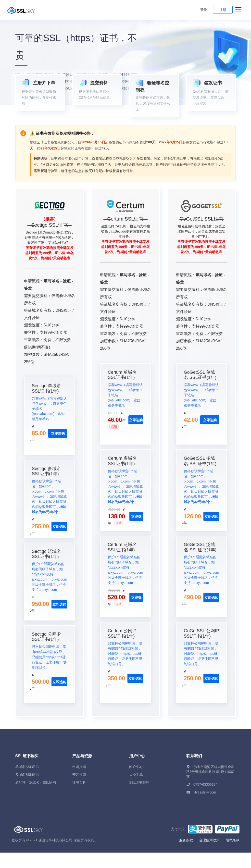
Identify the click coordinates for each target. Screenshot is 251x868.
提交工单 (136, 790)
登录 (203, 10)
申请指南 (79, 782)
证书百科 (79, 798)
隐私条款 (233, 856)
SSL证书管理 (139, 798)
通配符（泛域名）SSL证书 (36, 798)
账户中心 (136, 782)
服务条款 (186, 856)
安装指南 (79, 790)
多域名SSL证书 (27, 790)
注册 (223, 10)
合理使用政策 (209, 856)
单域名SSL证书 (27, 782)
